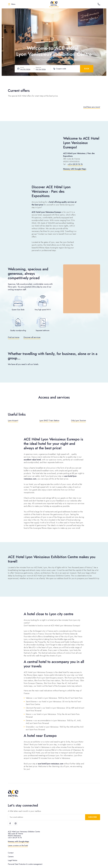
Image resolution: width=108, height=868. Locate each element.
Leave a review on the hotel (18, 846)
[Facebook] (10, 823)
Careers (11, 857)
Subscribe (93, 817)
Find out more (14, 337)
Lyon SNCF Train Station (49, 421)
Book (87, 69)
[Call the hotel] (99, 4)
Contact (11, 853)
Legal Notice (13, 860)
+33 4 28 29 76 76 (75, 164)
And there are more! (92, 107)
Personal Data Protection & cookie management (25, 864)
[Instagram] (16, 823)
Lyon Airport (13, 421)
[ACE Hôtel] (54, 4)
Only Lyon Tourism (78, 421)
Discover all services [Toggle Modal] (32, 337)
